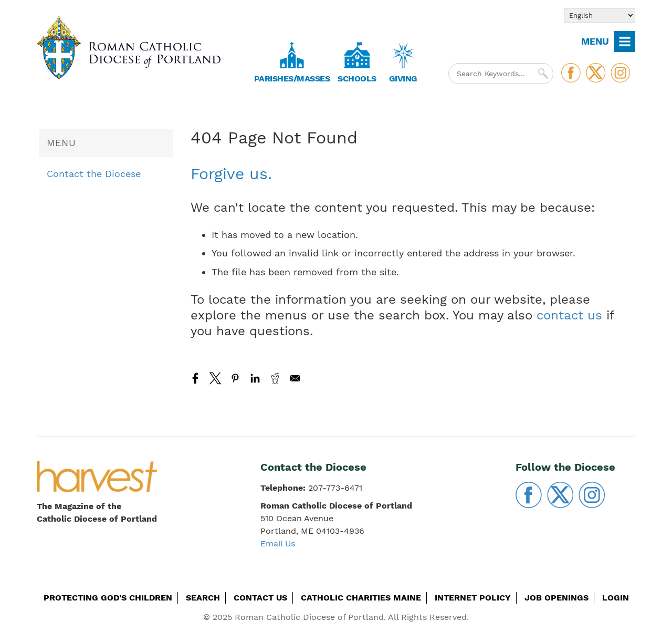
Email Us (278, 543)
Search (203, 598)
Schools (357, 79)
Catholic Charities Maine (361, 598)
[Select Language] (600, 15)
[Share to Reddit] (275, 378)
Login (616, 598)
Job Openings (556, 598)
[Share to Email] (295, 378)
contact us (569, 315)
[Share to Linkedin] (255, 378)
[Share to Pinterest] (235, 378)
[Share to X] (215, 378)
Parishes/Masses (292, 79)
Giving (403, 79)
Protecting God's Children (108, 598)
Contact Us (260, 598)
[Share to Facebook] (195, 378)
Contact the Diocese (94, 174)
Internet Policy (473, 598)
